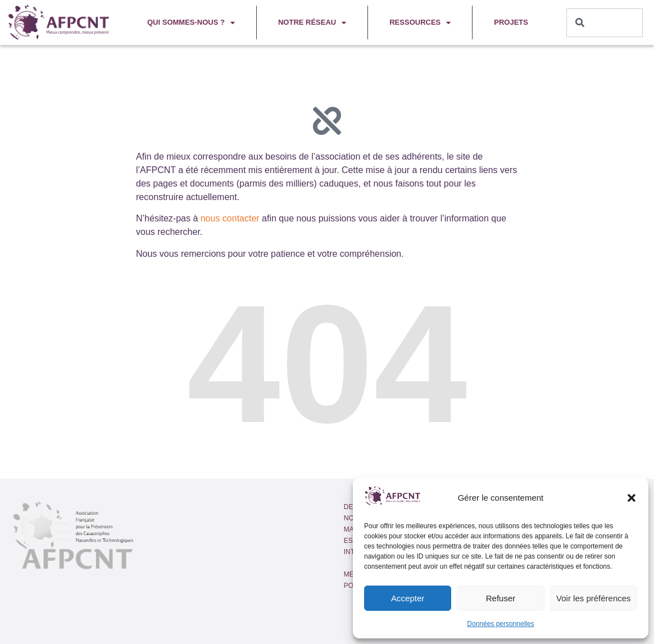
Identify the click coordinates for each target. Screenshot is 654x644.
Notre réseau (312, 23)
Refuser (501, 598)
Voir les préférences (594, 598)
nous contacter (230, 218)
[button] (632, 498)
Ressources (420, 23)
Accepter (408, 598)
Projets (511, 22)
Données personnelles (500, 624)
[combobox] (605, 23)
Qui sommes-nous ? (191, 23)
